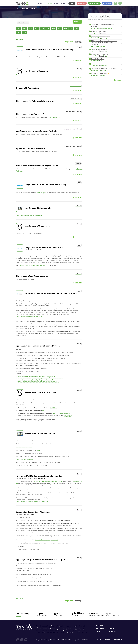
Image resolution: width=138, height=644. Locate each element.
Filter (76, 22)
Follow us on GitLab (26, 640)
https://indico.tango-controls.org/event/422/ (29, 316)
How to (111, 628)
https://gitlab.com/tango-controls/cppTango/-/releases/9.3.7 (36, 376)
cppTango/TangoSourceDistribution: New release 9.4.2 (41, 560)
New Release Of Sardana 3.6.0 (38, 208)
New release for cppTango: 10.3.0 (31, 114)
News (98, 631)
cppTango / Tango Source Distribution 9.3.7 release (39, 346)
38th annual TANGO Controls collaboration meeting (39, 476)
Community (24, 9)
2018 (65, 29)
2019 (59, 29)
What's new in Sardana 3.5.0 (24, 447)
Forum (72, 3)
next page (78, 42)
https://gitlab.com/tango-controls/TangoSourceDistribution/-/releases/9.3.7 (41, 378)
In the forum (96, 19)
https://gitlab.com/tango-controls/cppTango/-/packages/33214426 (38, 382)
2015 (19, 32)
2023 (36, 29)
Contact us (118, 640)
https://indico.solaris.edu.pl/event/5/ (47, 540)
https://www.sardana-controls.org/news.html (30, 215)
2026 (19, 29)
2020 (54, 29)
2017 (71, 29)
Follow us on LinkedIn (22, 640)
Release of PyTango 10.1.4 (28, 88)
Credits (107, 640)
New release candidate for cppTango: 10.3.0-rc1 (37, 166)
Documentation (94, 3)
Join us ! (18, 616)
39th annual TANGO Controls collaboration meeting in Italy (51, 293)
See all (119, 80)
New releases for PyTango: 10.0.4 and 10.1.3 (35, 101)
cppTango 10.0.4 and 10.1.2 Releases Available (37, 131)
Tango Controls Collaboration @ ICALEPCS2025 (45, 185)
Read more (78, 60)
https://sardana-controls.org (24, 459)
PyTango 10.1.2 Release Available (31, 148)
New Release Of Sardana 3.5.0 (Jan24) (41, 433)
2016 (77, 29)
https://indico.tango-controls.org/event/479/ (32, 265)
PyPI (43, 410)
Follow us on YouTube (18, 640)
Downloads (100, 628)
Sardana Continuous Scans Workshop (33, 512)
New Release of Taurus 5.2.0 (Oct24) (41, 392)
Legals (98, 640)
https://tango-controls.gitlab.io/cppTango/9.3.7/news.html (35, 380)
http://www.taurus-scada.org (61, 413)
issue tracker (68, 416)
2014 (24, 32)
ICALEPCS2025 (41, 192)
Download (108, 3)
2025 (25, 29)
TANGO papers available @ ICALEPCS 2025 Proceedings (49, 50)
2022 (42, 29)
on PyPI (39, 450)
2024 (30, 29)
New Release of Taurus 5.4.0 (37, 71)
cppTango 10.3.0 (55, 117)
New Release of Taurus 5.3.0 (37, 226)
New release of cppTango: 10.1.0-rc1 (32, 276)
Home (17, 9)
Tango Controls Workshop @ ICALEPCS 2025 (44, 248)
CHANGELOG (54, 408)
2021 (48, 29)
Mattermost (82, 3)
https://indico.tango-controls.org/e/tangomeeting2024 (32, 502)
